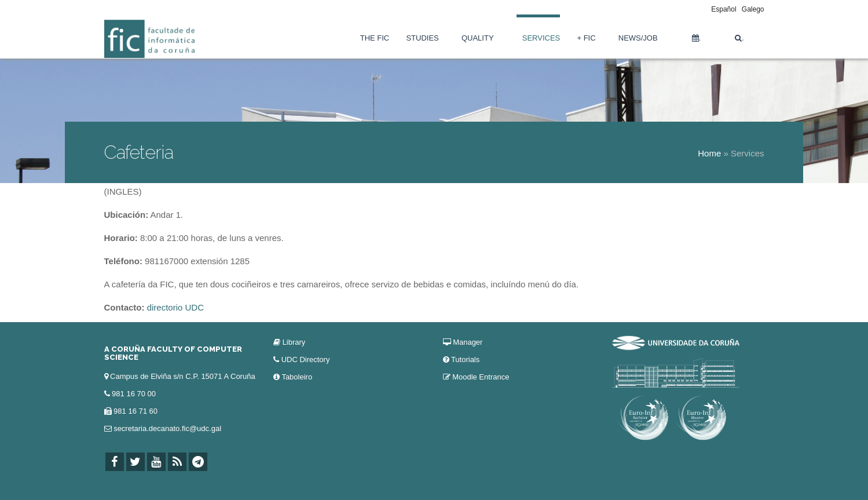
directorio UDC (175, 307)
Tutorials (465, 360)
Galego (753, 9)
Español (724, 9)
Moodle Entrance (481, 377)
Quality (478, 38)
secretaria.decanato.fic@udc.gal (167, 428)
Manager (468, 342)
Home (709, 153)
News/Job (638, 38)
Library (294, 342)
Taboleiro (297, 377)
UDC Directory (306, 360)
